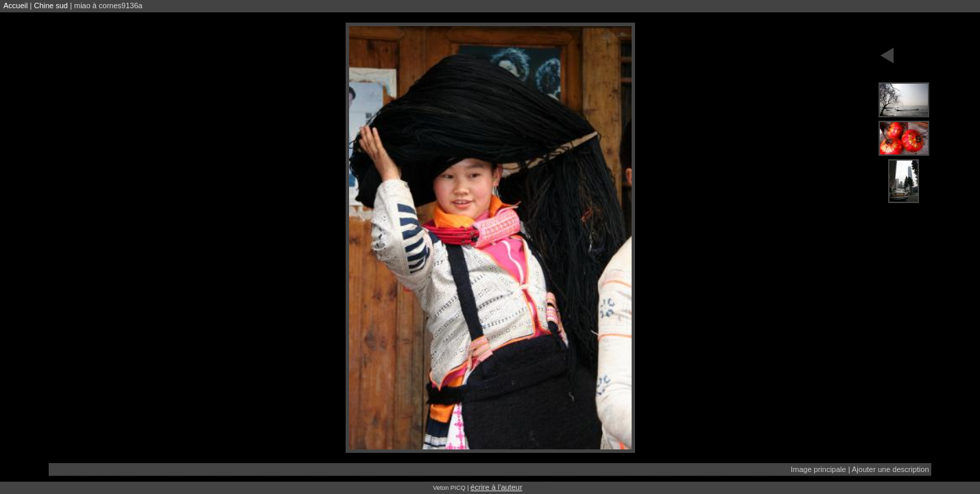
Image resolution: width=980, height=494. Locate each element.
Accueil (15, 5)
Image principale (818, 469)
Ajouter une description (891, 469)
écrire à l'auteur (496, 487)
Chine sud (51, 5)
